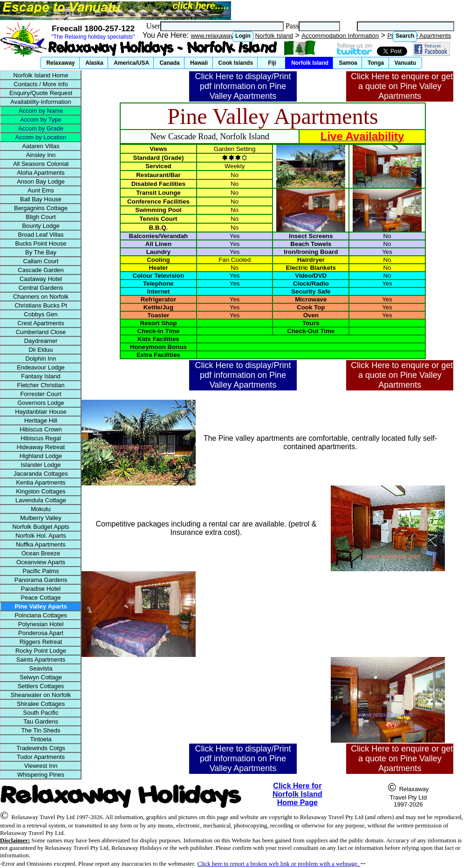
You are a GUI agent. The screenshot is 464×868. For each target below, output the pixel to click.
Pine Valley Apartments (419, 36)
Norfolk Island (274, 36)
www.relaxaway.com (218, 36)
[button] (243, 37)
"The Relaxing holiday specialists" (93, 37)
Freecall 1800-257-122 (93, 28)
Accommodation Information (340, 36)
